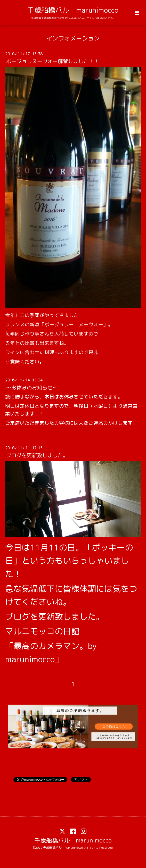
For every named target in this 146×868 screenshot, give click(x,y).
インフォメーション (73, 38)
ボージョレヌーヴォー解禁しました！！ (53, 61)
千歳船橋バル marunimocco (73, 10)
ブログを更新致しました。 (37, 455)
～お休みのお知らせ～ (32, 387)
